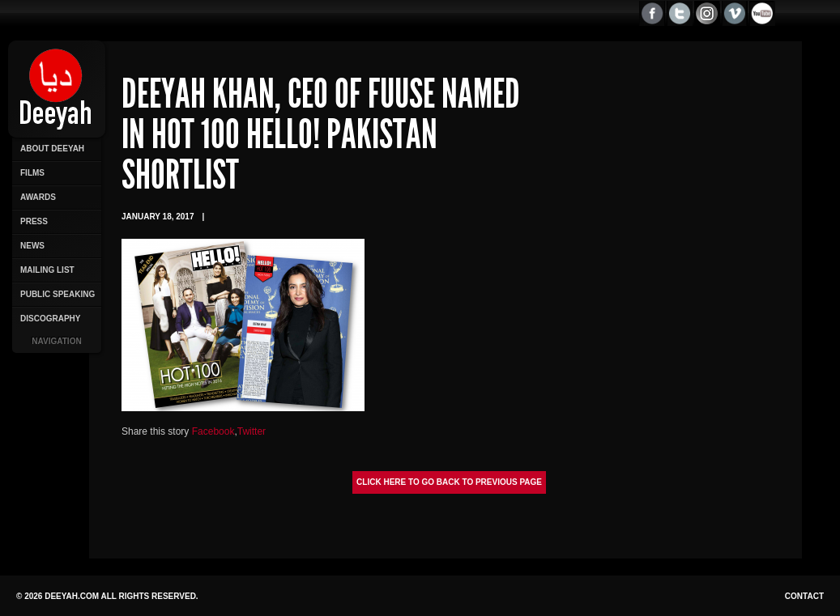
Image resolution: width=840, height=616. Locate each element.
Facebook (213, 431)
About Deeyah (52, 149)
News (32, 246)
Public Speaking (58, 294)
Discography (50, 319)
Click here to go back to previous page (449, 482)
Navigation (56, 341)
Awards (38, 197)
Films (32, 173)
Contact (804, 596)
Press (34, 221)
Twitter (252, 431)
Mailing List (47, 270)
